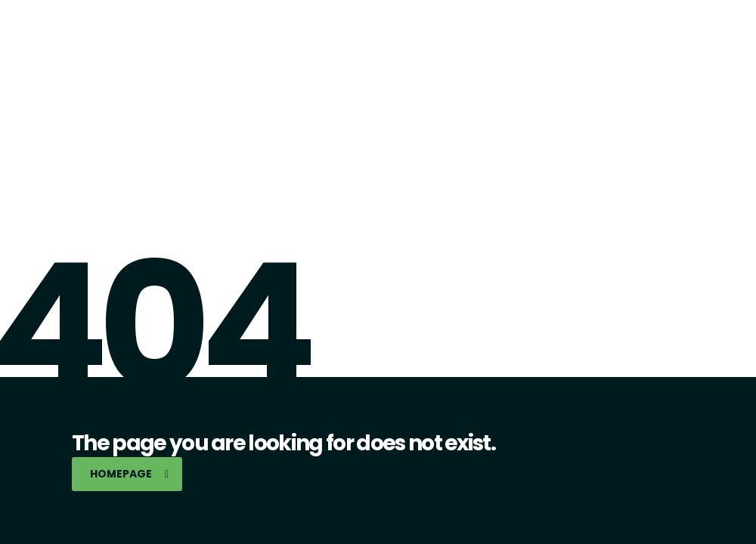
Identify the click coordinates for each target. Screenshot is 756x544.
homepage (129, 474)
